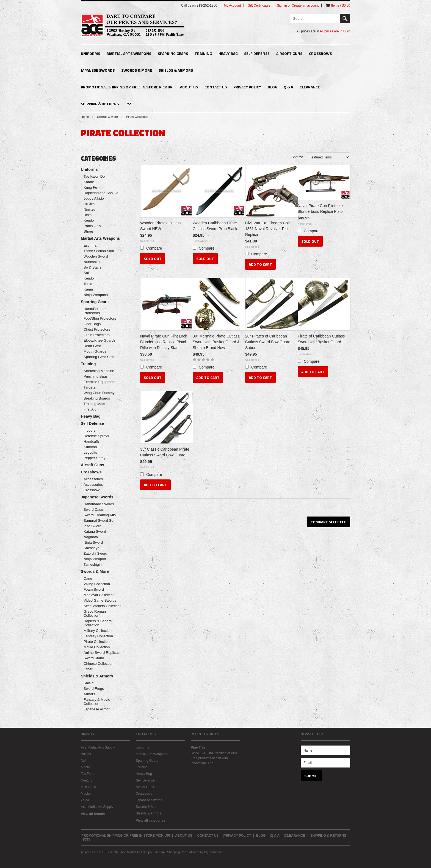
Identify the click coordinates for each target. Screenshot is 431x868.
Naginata (91, 537)
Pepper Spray (95, 458)
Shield (89, 683)
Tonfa (88, 284)
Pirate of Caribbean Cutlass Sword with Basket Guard (321, 339)
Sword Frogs (94, 689)
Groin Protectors (97, 335)
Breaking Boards (97, 398)
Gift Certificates (259, 5)
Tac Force (88, 774)
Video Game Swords (100, 600)
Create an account (305, 5)
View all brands (93, 814)
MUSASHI (88, 787)
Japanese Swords (98, 70)
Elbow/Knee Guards (100, 340)
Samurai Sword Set (99, 520)
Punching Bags (96, 376)
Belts (88, 215)
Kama (88, 289)
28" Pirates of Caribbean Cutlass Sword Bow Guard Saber (268, 342)
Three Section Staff (99, 251)
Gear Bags (92, 324)
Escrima (90, 245)
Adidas (86, 754)
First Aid (90, 409)
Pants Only (92, 226)
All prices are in (335, 31)
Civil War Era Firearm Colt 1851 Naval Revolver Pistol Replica (268, 229)
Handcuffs (92, 441)
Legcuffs (90, 452)
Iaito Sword (92, 526)
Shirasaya (92, 548)
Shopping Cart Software (183, 852)
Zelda (85, 800)
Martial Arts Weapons (129, 53)
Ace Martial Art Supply (97, 807)
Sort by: (297, 157)
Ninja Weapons (96, 295)
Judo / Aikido (94, 198)
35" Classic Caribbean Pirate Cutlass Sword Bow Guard (165, 452)
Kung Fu (90, 187)
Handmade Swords (99, 504)
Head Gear (92, 346)
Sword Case (93, 510)
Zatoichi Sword (95, 553)
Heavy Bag (228, 53)
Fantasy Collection (98, 636)
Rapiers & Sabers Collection (98, 623)
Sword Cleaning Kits (100, 515)
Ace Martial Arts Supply (98, 747)
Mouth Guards (95, 351)
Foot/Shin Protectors (100, 318)
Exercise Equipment (100, 382)
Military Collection (98, 631)
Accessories (93, 479)
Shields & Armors (176, 70)
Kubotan (90, 447)
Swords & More (137, 70)
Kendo (89, 220)
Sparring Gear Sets (99, 357)
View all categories (150, 820)
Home (85, 117)
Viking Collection (97, 584)
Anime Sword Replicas (102, 653)
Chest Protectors (97, 329)
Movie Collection (97, 647)
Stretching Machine (99, 371)
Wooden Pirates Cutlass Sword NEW (161, 226)
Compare (154, 248)
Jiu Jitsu (90, 204)
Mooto (85, 767)
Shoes (89, 231)
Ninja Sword (93, 542)
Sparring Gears (173, 53)
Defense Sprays (96, 436)
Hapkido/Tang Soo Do (101, 193)
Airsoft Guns (289, 53)
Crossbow (92, 490)
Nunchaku (92, 262)
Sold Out (153, 259)
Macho (86, 794)
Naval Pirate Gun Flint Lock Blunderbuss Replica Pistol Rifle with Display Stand (164, 342)
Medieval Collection (99, 595)
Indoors (89, 430)
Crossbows (320, 53)
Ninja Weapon (95, 559)
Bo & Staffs (92, 267)
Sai (86, 273)
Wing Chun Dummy (99, 393)
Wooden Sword (96, 256)
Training (203, 53)
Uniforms (90, 53)
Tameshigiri (93, 564)
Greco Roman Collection (95, 613)
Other (88, 669)
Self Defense (257, 53)
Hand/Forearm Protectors (95, 311)
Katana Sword (95, 531)
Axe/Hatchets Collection (103, 606)
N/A (84, 761)
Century (87, 780)
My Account (232, 5)
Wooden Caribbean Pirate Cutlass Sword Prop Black (215, 226)
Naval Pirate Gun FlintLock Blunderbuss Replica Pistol (321, 209)
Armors (89, 694)
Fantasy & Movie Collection (97, 702)
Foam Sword (94, 589)
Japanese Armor (97, 709)
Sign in (282, 5)
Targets (89, 387)
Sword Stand (94, 658)
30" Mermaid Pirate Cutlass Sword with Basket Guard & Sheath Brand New (216, 342)
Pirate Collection (97, 642)
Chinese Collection (98, 664)
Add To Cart (260, 264)
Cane (88, 578)
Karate (89, 182)
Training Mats (94, 404)
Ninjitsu (89, 209)
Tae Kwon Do (94, 176)
